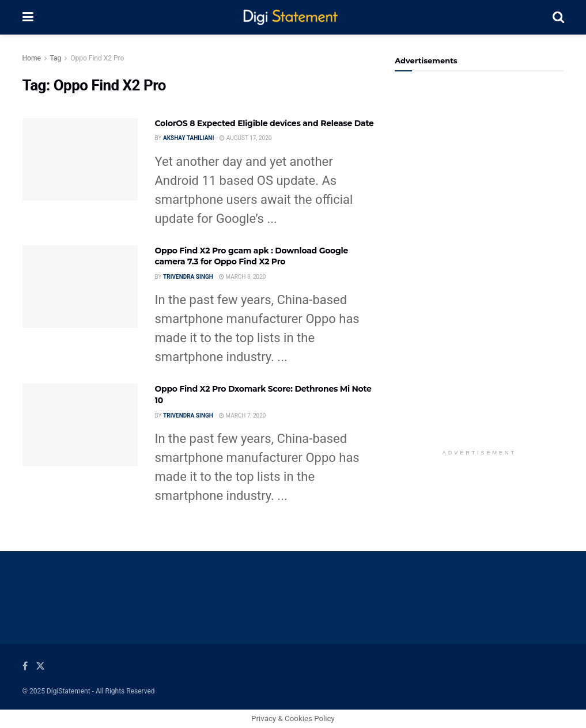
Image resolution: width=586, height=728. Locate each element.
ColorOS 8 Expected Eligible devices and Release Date (264, 123)
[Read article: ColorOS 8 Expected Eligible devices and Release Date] (80, 159)
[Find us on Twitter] (40, 666)
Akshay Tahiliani (188, 138)
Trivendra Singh (188, 277)
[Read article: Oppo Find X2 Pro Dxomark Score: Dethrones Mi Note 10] (80, 425)
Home (32, 58)
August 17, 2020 (245, 138)
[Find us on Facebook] (25, 666)
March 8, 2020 (243, 277)
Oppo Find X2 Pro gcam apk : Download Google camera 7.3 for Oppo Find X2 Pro (252, 256)
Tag (56, 58)
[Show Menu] (28, 17)
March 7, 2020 (243, 416)
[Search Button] (558, 17)
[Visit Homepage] (293, 18)
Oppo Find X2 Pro (97, 58)
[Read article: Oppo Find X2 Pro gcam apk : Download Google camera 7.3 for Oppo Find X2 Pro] (80, 287)
